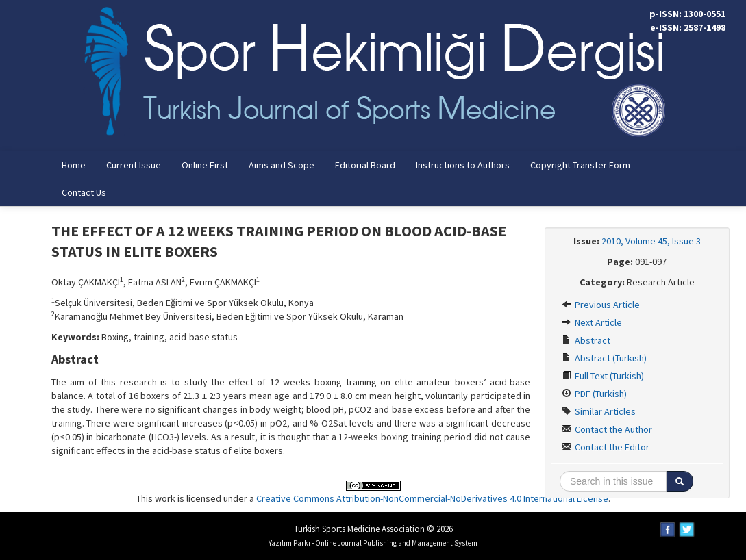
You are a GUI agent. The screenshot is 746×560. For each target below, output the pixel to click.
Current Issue (134, 165)
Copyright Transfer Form (580, 165)
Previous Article (601, 305)
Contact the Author (607, 429)
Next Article (592, 322)
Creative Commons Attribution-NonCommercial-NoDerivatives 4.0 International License (432, 498)
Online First (205, 165)
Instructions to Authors (463, 165)
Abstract (586, 340)
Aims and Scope (282, 165)
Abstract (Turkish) (604, 358)
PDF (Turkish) (594, 394)
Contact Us (84, 192)
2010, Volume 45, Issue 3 (651, 241)
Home (74, 165)
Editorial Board (365, 165)
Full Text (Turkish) (603, 376)
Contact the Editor (606, 447)
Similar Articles (599, 411)
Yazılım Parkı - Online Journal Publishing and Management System (373, 543)
